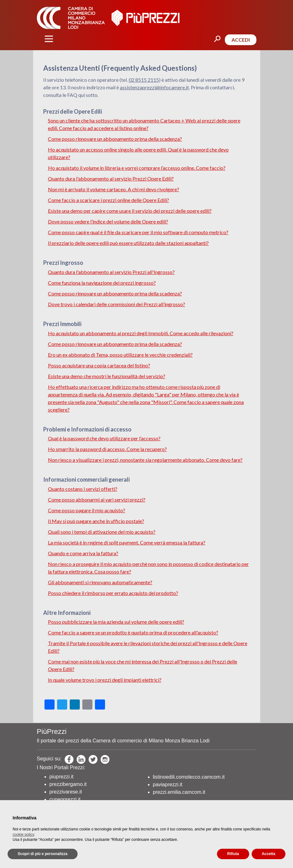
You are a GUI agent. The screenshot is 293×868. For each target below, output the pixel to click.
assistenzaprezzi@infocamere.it (154, 87)
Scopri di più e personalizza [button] (43, 854)
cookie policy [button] (23, 835)
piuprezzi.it (62, 777)
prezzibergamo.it (68, 784)
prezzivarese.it (66, 792)
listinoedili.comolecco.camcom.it (189, 777)
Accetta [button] (269, 854)
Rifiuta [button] (233, 854)
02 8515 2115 (144, 80)
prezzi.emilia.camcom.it (179, 792)
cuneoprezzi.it (65, 799)
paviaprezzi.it (168, 785)
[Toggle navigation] (49, 39)
